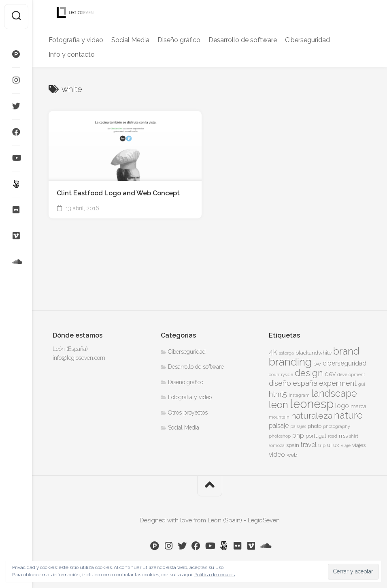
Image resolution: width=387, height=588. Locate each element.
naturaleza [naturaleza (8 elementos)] (312, 416)
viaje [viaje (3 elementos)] (346, 445)
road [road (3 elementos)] (333, 436)
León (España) (70, 349)
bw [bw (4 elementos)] (317, 363)
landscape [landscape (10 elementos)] (334, 393)
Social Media (130, 40)
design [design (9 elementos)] (309, 373)
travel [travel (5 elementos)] (309, 445)
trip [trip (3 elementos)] (322, 445)
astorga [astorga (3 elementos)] (286, 353)
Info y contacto (72, 55)
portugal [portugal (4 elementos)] (316, 436)
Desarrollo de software (243, 40)
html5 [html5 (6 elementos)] (278, 394)
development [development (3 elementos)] (351, 374)
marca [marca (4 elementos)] (358, 406)
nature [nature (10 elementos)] (348, 415)
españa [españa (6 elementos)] (305, 383)
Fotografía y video (76, 40)
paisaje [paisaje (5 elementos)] (279, 426)
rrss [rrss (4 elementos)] (343, 436)
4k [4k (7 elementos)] (273, 352)
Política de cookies (215, 575)
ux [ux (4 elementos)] (336, 445)
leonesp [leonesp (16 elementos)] (312, 404)
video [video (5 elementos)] (277, 454)
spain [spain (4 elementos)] (293, 445)
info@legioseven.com (79, 358)
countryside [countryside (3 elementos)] (281, 374)
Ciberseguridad (307, 40)
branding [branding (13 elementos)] (290, 362)
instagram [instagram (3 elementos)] (299, 395)
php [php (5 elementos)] (298, 435)
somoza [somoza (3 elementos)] (277, 445)
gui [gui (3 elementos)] (362, 384)
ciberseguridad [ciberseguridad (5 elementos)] (344, 363)
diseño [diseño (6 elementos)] (280, 383)
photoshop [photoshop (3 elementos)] (280, 436)
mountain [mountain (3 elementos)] (279, 417)
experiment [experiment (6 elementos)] (338, 383)
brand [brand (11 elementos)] (346, 351)
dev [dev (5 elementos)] (330, 374)
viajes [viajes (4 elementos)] (359, 445)
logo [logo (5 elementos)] (342, 406)
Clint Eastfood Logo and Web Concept (118, 193)
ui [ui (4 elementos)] (329, 445)
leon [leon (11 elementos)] (279, 405)
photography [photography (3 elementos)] (337, 426)
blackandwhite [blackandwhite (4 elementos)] (314, 353)
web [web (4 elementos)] (292, 455)
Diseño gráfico (179, 40)
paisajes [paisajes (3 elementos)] (298, 426)
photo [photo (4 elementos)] (315, 426)
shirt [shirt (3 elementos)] (354, 436)
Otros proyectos (188, 413)
